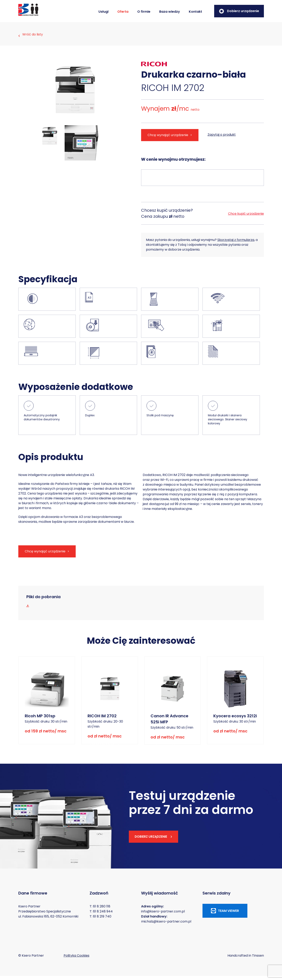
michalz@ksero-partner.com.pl (166, 925)
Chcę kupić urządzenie (246, 217)
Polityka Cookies (76, 960)
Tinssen (258, 960)
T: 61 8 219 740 (100, 920)
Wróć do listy (31, 36)
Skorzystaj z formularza (236, 244)
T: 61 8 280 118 (100, 910)
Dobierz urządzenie (239, 11)
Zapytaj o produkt (223, 139)
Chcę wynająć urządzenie (168, 139)
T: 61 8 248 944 (101, 915)
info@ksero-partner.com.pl (163, 915)
